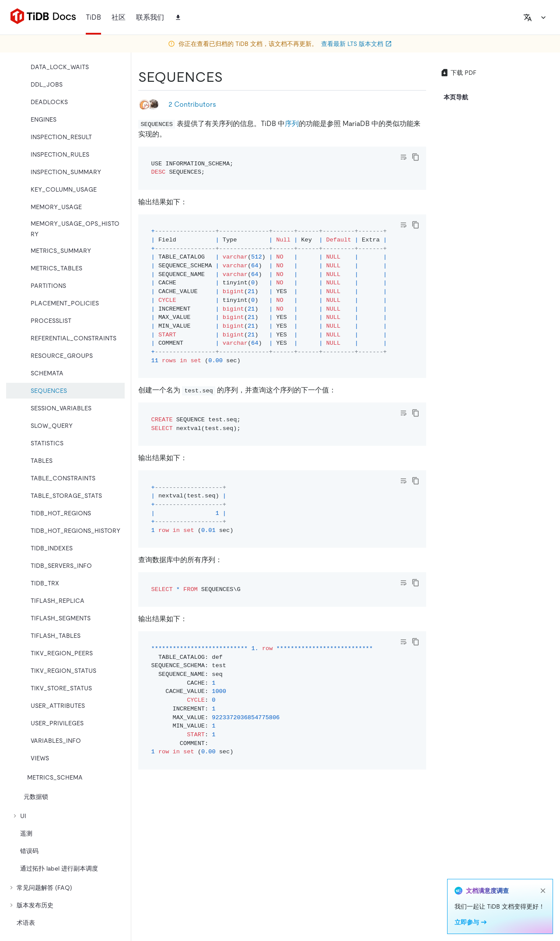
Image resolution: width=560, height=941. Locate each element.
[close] (543, 891)
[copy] (416, 157)
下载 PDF (458, 73)
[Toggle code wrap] (403, 157)
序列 (292, 124)
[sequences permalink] (230, 77)
